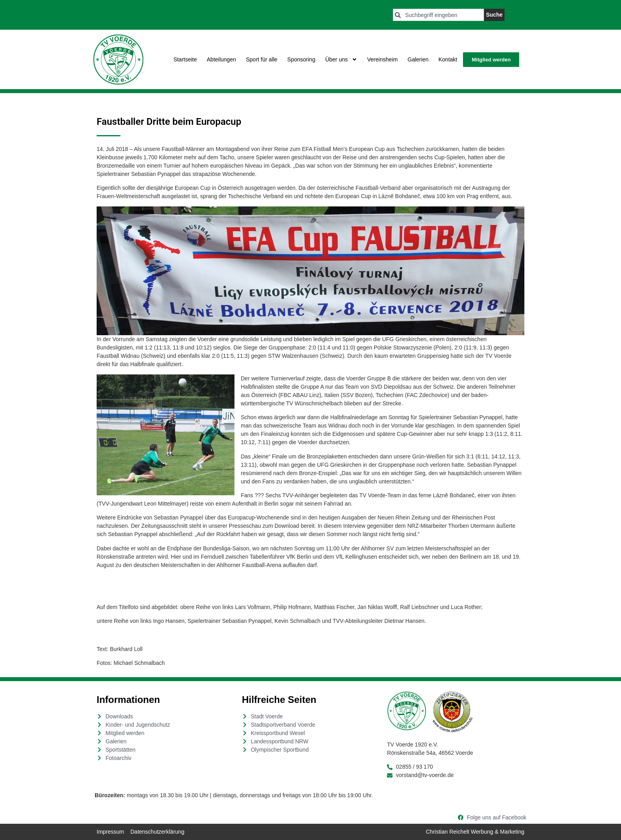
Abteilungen (221, 59)
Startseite (185, 59)
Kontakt (448, 59)
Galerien (418, 59)
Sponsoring (301, 59)
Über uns (341, 59)
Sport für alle (262, 59)
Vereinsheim (382, 59)
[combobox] (438, 15)
